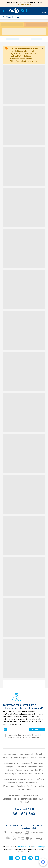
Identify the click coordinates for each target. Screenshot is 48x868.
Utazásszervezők (11, 799)
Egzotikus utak (27, 754)
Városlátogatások (11, 757)
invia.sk (28, 847)
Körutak (39, 754)
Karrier (42, 799)
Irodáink (27, 795)
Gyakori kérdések (11, 763)
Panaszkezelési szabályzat (31, 773)
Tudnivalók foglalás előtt (32, 763)
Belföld (42, 757)
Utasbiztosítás (11, 779)
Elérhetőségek (14, 795)
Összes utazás (11, 754)
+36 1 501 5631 (24, 814)
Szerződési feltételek (15, 767)
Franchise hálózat (29, 799)
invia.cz (21, 847)
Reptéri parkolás (27, 779)
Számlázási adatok (25, 770)
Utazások (10, 17)
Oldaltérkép (25, 802)
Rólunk (36, 795)
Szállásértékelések (27, 783)
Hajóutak (25, 757)
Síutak (34, 757)
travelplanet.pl (39, 847)
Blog (29, 790)
